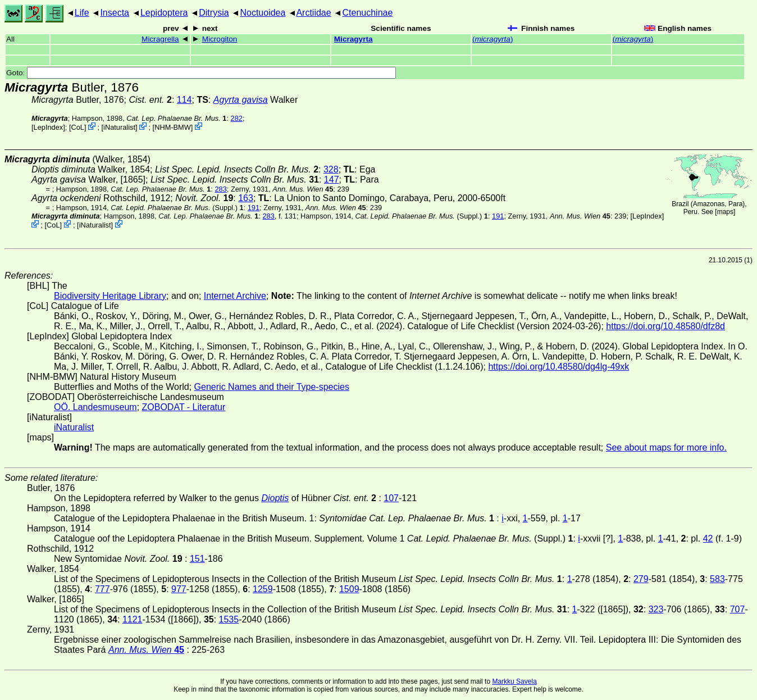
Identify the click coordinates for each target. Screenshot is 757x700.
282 (237, 118)
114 (184, 100)
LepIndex (49, 127)
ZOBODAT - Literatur (184, 407)
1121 (133, 619)
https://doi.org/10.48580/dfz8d (665, 326)
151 (197, 559)
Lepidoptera (164, 13)
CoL (77, 127)
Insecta (115, 13)
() (493, 39)
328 (331, 169)
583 (717, 579)
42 (708, 538)
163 (246, 198)
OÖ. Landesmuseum (95, 407)
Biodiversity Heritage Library (110, 296)
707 (738, 609)
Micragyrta (354, 39)
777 (102, 589)
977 (179, 589)
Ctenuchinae (368, 13)
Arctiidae (313, 13)
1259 (263, 589)
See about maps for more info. (666, 447)
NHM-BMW (173, 127)
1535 (229, 619)
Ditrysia (214, 13)
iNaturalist (119, 127)
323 (656, 609)
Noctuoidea (263, 13)
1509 (349, 589)
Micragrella (160, 39)
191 (254, 208)
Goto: (201, 73)
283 (220, 189)
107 (391, 498)
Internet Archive (235, 296)
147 (332, 179)
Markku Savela (514, 681)
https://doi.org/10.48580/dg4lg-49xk (558, 367)
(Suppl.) (174, 208)
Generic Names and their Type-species (272, 387)
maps (725, 212)
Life (82, 13)
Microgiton (220, 39)
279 (641, 579)
